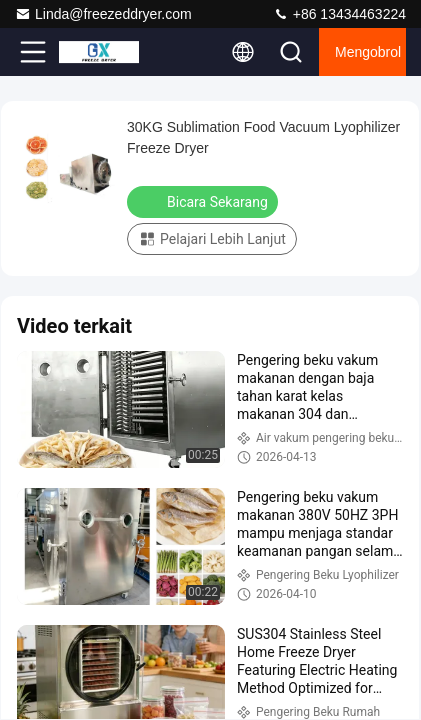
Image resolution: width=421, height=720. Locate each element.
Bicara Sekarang (204, 201)
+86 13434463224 (339, 14)
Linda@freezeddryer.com (103, 14)
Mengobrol (368, 52)
